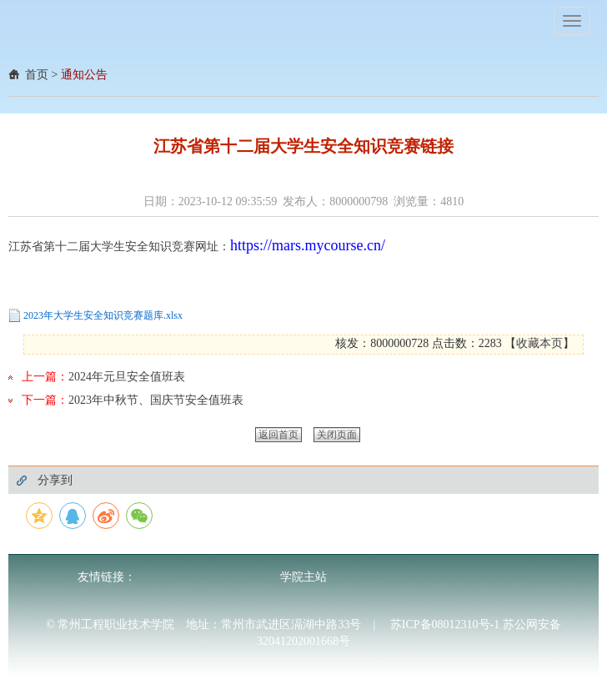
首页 (37, 75)
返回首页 (278, 435)
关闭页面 (337, 435)
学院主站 (303, 577)
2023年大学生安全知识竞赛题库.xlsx (103, 315)
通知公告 (84, 75)
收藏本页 (539, 343)
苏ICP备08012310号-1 (446, 624)
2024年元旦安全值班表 (127, 377)
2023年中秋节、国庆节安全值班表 (156, 400)
